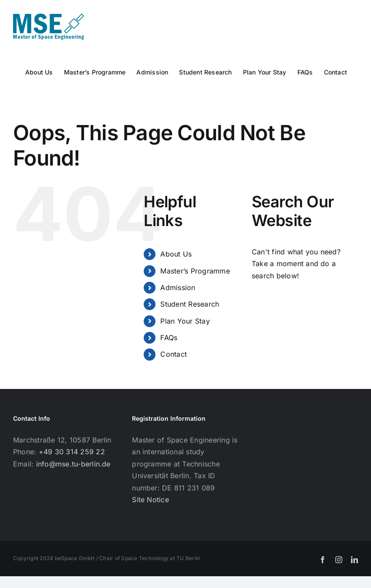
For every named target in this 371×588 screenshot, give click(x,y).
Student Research (190, 304)
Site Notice (150, 500)
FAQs (169, 338)
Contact (174, 354)
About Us (176, 254)
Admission (178, 287)
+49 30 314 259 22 (72, 452)
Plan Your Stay (185, 321)
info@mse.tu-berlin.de (73, 464)
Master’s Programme (195, 271)
